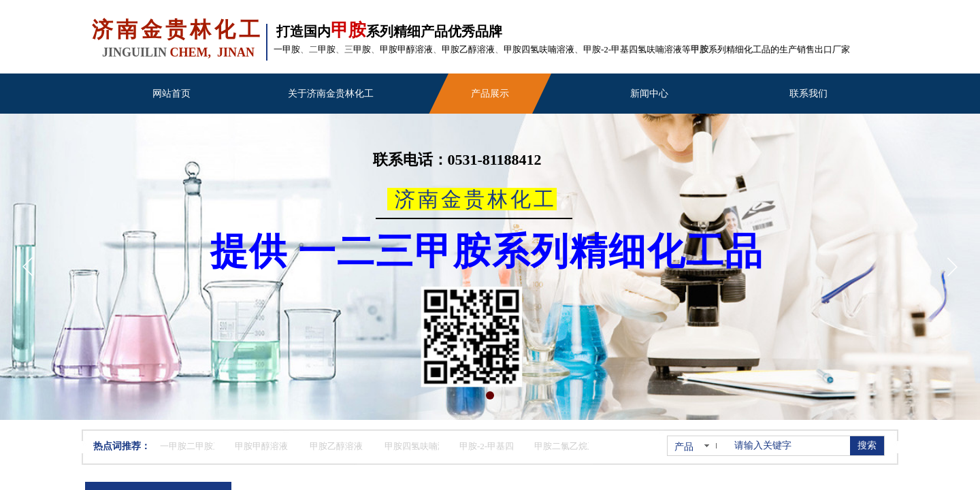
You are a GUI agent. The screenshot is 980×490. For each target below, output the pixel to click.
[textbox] (789, 446)
